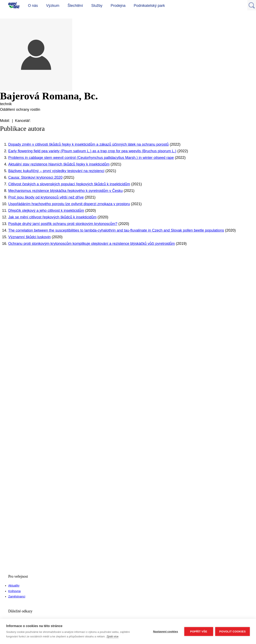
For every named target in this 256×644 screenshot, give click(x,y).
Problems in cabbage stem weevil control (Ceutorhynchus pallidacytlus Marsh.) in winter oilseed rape (91, 158)
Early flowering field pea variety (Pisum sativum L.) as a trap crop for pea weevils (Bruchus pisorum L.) (92, 151)
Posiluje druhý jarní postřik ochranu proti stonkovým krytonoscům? (63, 224)
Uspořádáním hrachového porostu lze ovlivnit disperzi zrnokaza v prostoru (69, 204)
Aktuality (14, 586)
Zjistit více (113, 636)
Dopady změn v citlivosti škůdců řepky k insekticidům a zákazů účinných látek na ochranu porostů (88, 144)
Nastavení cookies (166, 632)
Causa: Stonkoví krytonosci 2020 (35, 177)
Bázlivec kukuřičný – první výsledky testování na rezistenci (56, 171)
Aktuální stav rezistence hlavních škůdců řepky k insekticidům (59, 164)
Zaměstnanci (17, 596)
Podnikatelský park (149, 6)
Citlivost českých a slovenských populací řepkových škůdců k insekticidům (69, 184)
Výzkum (53, 6)
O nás (33, 6)
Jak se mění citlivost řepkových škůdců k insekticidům (52, 217)
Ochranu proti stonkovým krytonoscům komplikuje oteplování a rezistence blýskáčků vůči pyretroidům (92, 244)
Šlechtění (75, 6)
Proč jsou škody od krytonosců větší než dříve (46, 197)
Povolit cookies (233, 632)
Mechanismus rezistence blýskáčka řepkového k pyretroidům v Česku (65, 191)
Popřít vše (199, 632)
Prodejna (118, 6)
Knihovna (14, 591)
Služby (97, 6)
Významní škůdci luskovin (29, 237)
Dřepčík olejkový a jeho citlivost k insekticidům (46, 211)
